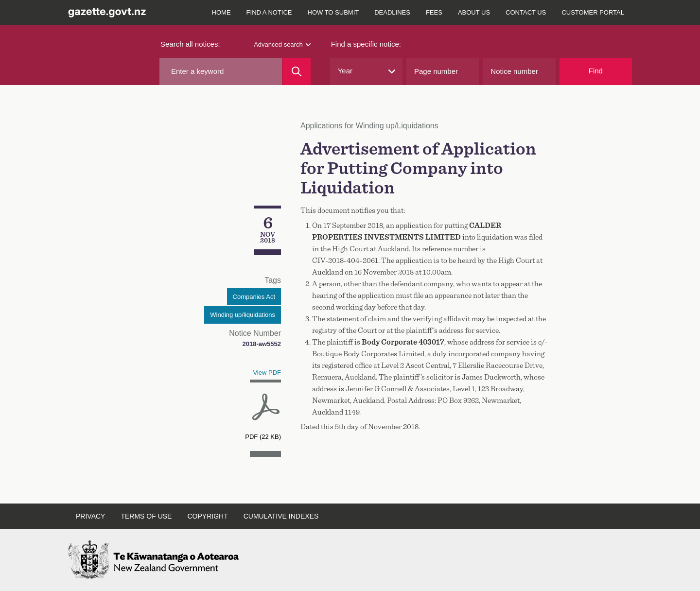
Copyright (207, 516)
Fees (434, 12)
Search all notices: (190, 44)
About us (474, 12)
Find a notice (269, 12)
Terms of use (146, 516)
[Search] (296, 71)
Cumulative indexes (281, 516)
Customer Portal (593, 12)
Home (221, 12)
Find (596, 71)
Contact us (526, 12)
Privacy (90, 516)
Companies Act (254, 297)
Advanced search (282, 44)
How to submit (333, 12)
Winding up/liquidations (243, 315)
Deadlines (392, 12)
